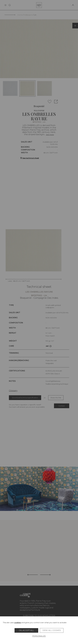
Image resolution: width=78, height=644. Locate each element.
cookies (18, 623)
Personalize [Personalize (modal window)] (39, 636)
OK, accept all (26, 630)
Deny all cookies (52, 630)
